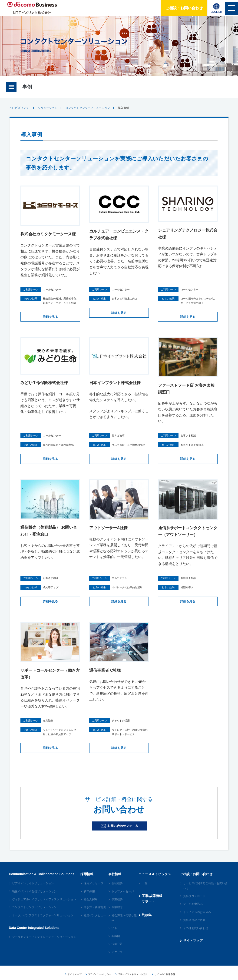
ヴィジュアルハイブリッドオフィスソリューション (44, 905)
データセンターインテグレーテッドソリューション (44, 943)
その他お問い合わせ (196, 934)
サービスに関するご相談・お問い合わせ (205, 891)
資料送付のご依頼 (194, 926)
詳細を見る (50, 323)
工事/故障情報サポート (152, 904)
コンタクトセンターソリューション (88, 108)
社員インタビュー (95, 921)
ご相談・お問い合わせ (181, 8)
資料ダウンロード (194, 902)
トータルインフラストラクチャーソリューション (43, 921)
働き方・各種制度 (95, 913)
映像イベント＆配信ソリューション (34, 897)
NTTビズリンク (19, 108)
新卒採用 (89, 897)
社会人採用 (91, 905)
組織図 (116, 942)
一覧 (145, 889)
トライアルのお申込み (197, 918)
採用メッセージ (93, 889)
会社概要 (117, 889)
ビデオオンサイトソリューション (33, 889)
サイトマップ (193, 946)
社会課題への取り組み (124, 924)
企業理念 (117, 913)
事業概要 (117, 905)
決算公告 (117, 950)
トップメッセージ (123, 897)
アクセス (117, 958)
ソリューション (48, 108)
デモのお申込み (193, 910)
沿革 (114, 934)
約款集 (147, 921)
